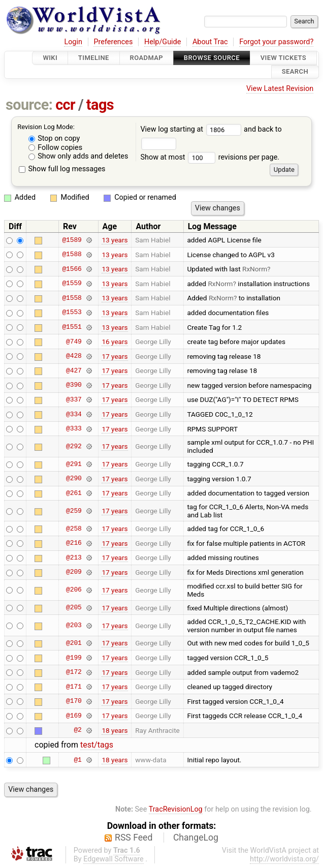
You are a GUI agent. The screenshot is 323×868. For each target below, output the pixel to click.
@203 (74, 626)
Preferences (113, 42)
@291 (74, 464)
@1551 (72, 327)
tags (100, 105)
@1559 (72, 284)
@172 (74, 672)
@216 (74, 543)
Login (73, 42)
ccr (65, 105)
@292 (74, 446)
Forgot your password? (276, 42)
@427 (74, 370)
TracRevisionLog (176, 809)
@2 (77, 730)
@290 (74, 479)
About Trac (210, 42)
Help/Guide (163, 42)
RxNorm (255, 269)
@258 (74, 529)
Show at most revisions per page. (210, 157)
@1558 (72, 298)
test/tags (97, 745)
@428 (74, 356)
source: (29, 105)
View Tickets (283, 58)
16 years (115, 342)
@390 (74, 385)
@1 (77, 760)
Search (295, 72)
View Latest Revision (280, 89)
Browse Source (212, 58)
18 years (115, 730)
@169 (74, 716)
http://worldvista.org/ (284, 859)
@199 (74, 658)
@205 (74, 608)
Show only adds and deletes (78, 156)
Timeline (94, 58)
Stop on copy (54, 138)
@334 (74, 414)
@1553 (72, 313)
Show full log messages (62, 169)
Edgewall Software (114, 859)
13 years (115, 240)
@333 (74, 429)
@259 (74, 511)
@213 (74, 557)
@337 (74, 399)
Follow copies (56, 148)
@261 (74, 493)
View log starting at (192, 129)
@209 (74, 572)
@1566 (72, 269)
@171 (74, 687)
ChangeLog (196, 838)
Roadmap (147, 58)
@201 (74, 643)
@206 (74, 590)
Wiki (50, 58)
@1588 (72, 255)
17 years (115, 356)
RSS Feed (134, 838)
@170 (74, 701)
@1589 (72, 240)
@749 (74, 342)
